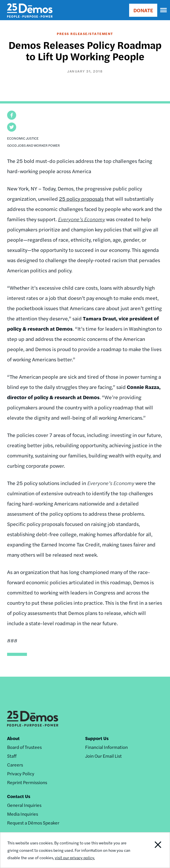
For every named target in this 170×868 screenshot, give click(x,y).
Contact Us (19, 796)
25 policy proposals (81, 199)
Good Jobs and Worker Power (33, 145)
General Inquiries (24, 805)
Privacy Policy (21, 773)
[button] (12, 115)
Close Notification (153, 850)
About (13, 738)
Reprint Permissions (27, 782)
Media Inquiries (23, 814)
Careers (15, 765)
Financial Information (106, 747)
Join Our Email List (103, 756)
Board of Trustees (24, 747)
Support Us (97, 738)
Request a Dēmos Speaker (33, 823)
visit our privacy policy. (75, 857)
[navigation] (164, 10)
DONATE (143, 10)
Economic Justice (23, 138)
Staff (12, 756)
